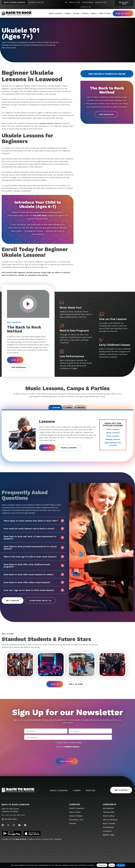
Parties (76, 13)
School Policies (76, 822)
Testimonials (109, 818)
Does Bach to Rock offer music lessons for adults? (34, 577)
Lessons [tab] (44, 409)
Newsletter (101, 2)
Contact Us (86, 7)
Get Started (13, 603)
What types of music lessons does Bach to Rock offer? (34, 524)
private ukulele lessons (50, 123)
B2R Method (108, 814)
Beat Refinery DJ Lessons (113, 447)
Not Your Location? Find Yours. (13, 821)
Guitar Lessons (113, 436)
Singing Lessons (113, 442)
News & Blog (109, 822)
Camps (68, 13)
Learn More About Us (40, 603)
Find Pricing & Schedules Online (107, 74)
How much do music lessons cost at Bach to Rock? (34, 531)
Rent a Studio (109, 829)
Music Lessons (55, 13)
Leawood (75, 810)
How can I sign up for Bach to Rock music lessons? (34, 593)
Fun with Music (40, 215)
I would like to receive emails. (68, 748)
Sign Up (15, 360)
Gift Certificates (110, 825)
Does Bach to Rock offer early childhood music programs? (34, 568)
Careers (73, 829)
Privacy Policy (48, 845)
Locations (107, 837)
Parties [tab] (90, 409)
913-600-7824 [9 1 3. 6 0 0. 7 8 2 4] (124, 3)
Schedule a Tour (76, 825)
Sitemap (58, 845)
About (94, 13)
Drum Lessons (113, 439)
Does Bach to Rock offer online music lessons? (34, 585)
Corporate (110, 810)
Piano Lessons (113, 432)
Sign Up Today (123, 13)
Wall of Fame (105, 13)
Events (85, 13)
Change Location (36, 2)
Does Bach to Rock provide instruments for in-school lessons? (34, 550)
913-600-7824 (11, 825)
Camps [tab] (68, 409)
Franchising (88, 2)
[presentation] (67, 759)
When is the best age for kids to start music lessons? (34, 560)
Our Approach (106, 114)
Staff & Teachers (77, 814)
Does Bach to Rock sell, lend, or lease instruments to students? (34, 540)
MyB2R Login (75, 2)
